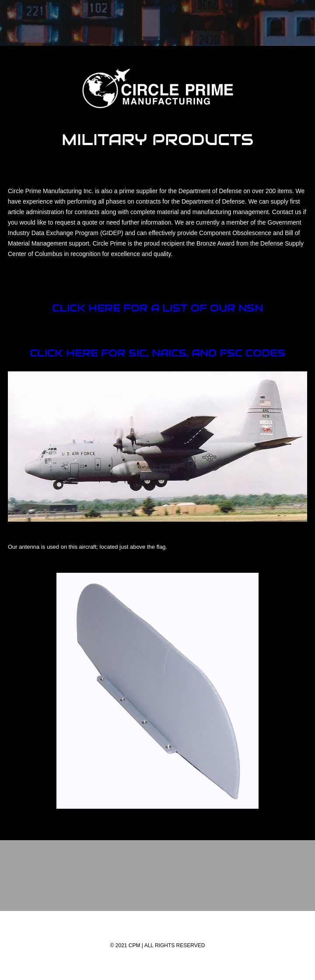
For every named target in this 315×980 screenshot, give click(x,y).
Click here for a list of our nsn (157, 308)
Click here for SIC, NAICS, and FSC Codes (157, 353)
